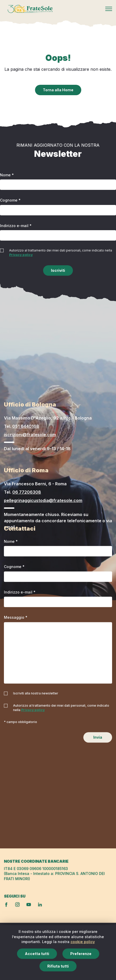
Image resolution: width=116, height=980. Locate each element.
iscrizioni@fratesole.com (30, 435)
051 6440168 (26, 426)
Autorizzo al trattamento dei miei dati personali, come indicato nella (61, 253)
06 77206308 (27, 492)
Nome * (7, 175)
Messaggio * (16, 618)
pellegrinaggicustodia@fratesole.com (43, 500)
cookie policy (83, 958)
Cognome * (10, 200)
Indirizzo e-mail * (16, 226)
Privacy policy (21, 255)
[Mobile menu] (109, 9)
